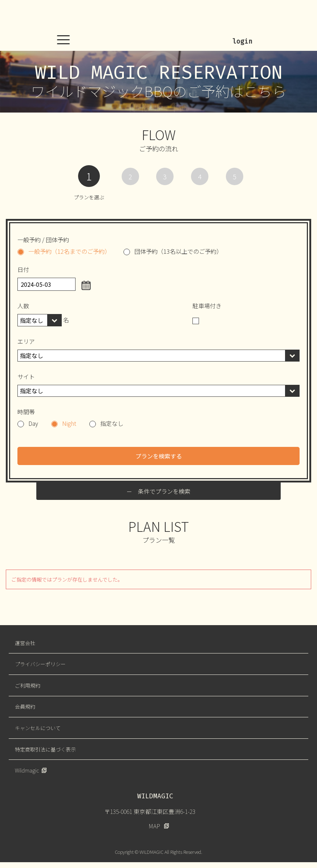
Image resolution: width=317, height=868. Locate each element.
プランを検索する (159, 456)
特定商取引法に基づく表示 (45, 749)
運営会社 (25, 643)
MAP (154, 826)
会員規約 (25, 706)
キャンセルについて (38, 728)
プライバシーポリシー (40, 664)
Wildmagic (27, 770)
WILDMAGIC (159, 16)
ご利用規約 (28, 685)
